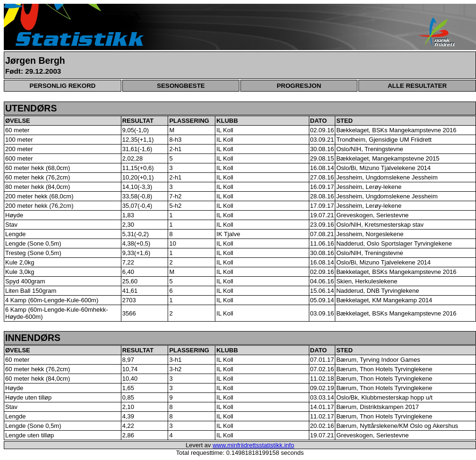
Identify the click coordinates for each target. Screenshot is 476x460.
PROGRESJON (299, 86)
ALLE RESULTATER (417, 86)
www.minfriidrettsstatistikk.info (253, 445)
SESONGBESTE (181, 86)
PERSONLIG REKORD (63, 86)
